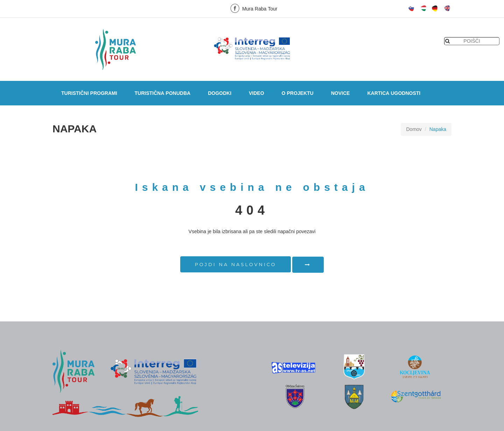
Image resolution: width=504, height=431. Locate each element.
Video (257, 93)
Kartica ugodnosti (394, 93)
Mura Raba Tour (253, 8)
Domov (414, 129)
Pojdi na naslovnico (236, 264)
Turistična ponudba (163, 93)
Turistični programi (89, 93)
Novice (341, 93)
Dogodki (220, 93)
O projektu (298, 93)
